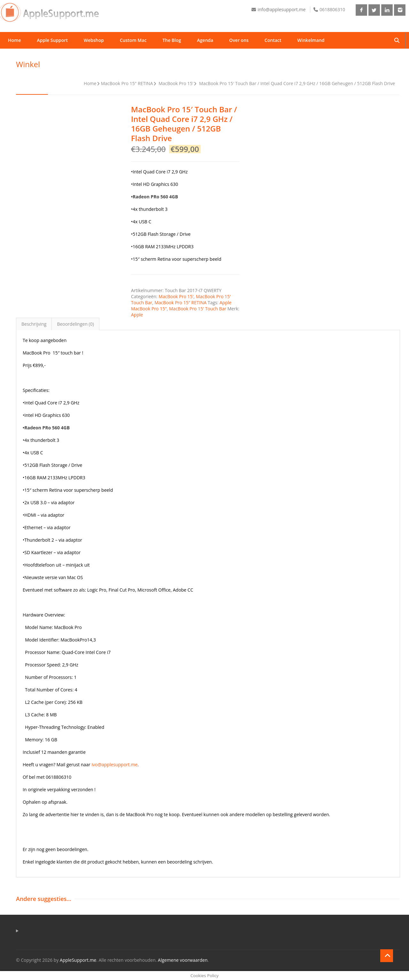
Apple (137, 315)
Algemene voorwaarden (183, 960)
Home (15, 40)
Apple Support (52, 40)
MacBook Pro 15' (176, 83)
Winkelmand (311, 40)
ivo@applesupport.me (114, 765)
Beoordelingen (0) (75, 324)
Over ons (239, 40)
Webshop (94, 40)
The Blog (172, 40)
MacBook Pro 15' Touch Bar (198, 309)
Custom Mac (133, 40)
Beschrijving (34, 324)
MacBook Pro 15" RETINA (127, 83)
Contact (273, 40)
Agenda (205, 40)
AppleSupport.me (78, 960)
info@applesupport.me (282, 9)
